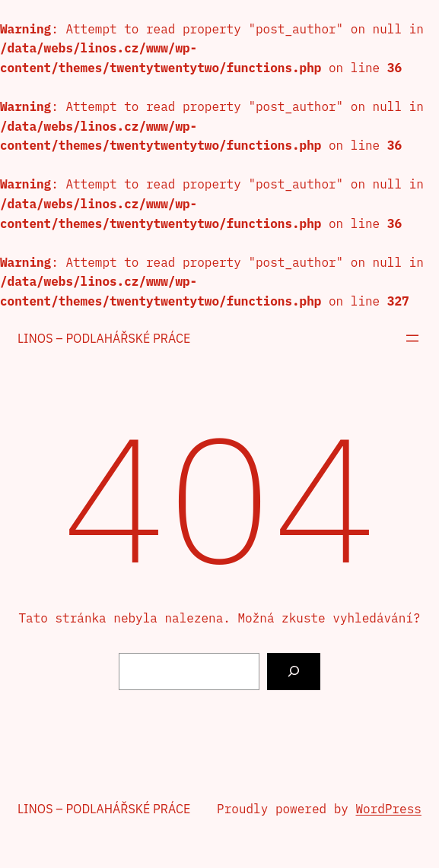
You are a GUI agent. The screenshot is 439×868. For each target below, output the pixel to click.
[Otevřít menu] (412, 338)
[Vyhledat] (294, 672)
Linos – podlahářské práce (104, 338)
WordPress (389, 809)
